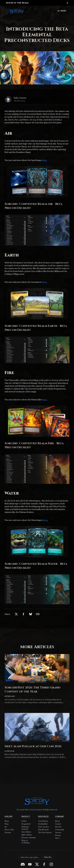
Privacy (58, 835)
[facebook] (23, 614)
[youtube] (30, 864)
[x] (16, 614)
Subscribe (48, 857)
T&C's (57, 838)
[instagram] (51, 864)
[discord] (23, 864)
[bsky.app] (31, 614)
